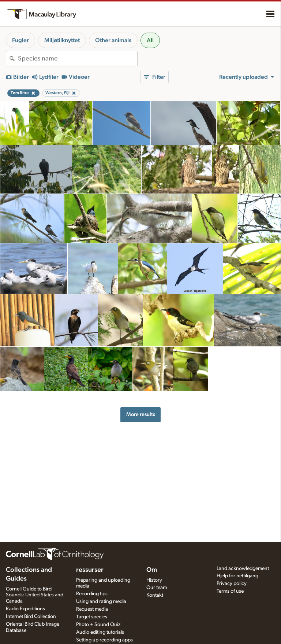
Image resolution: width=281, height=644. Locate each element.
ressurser (90, 570)
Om (152, 570)
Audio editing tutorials (100, 632)
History (154, 580)
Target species (92, 617)
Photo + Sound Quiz (98, 625)
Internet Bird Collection (31, 617)
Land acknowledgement (243, 568)
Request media (92, 609)
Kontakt (155, 595)
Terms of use (230, 591)
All (150, 40)
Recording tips (92, 594)
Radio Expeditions (25, 609)
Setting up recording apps (104, 640)
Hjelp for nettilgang (237, 576)
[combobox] (78, 59)
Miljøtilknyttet (62, 40)
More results (141, 414)
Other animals (113, 40)
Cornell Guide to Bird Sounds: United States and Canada (35, 595)
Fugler (20, 40)
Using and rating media (101, 601)
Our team (157, 588)
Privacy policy (232, 584)
